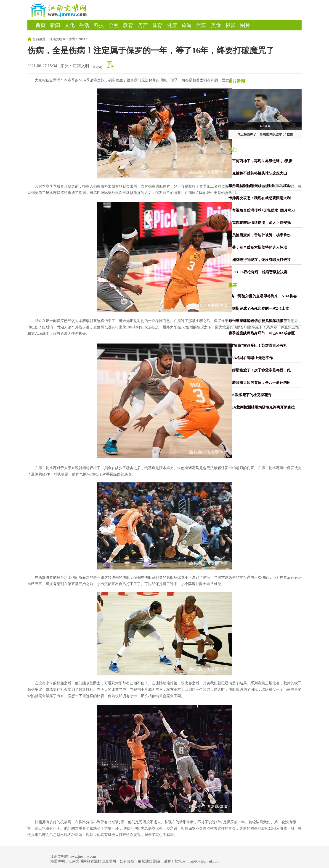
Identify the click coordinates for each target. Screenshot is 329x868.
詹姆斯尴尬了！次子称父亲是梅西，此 (260, 370)
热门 (233, 150)
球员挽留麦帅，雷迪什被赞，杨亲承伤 (260, 235)
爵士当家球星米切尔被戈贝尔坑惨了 (258, 321)
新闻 (55, 25)
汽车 (201, 25)
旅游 (187, 25)
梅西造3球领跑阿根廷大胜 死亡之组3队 (260, 186)
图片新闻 (237, 81)
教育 (128, 25)
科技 (99, 25)
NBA (82, 39)
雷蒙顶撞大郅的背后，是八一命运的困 (260, 383)
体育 (157, 25)
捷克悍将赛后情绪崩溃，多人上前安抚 (260, 223)
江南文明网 (58, 39)
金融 (114, 25)
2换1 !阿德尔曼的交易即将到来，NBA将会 (263, 296)
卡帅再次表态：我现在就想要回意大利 (260, 198)
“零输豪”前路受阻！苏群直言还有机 (258, 345)
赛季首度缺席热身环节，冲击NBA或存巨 (262, 333)
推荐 (233, 285)
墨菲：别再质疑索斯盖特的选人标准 (258, 247)
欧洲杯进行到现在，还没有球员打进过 (260, 260)
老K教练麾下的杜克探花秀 (250, 395)
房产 (143, 25)
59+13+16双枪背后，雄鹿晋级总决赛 (258, 272)
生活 (84, 25)
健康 (172, 25)
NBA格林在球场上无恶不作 (251, 358)
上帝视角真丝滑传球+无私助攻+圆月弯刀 (262, 210)
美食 (216, 25)
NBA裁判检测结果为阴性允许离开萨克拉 (262, 407)
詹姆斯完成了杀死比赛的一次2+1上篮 (259, 308)
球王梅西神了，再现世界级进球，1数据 (265, 134)
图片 (245, 25)
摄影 (231, 25)
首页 (40, 25)
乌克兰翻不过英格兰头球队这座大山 (258, 173)
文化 (70, 25)
